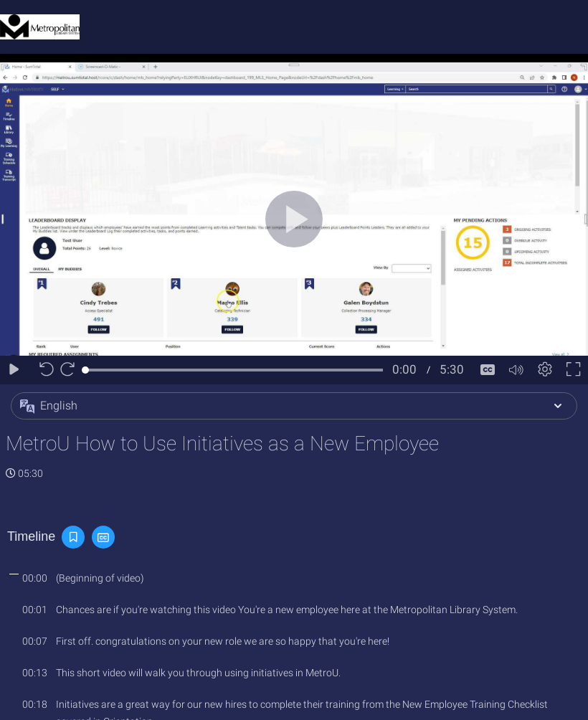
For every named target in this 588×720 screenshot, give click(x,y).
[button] (294, 406)
